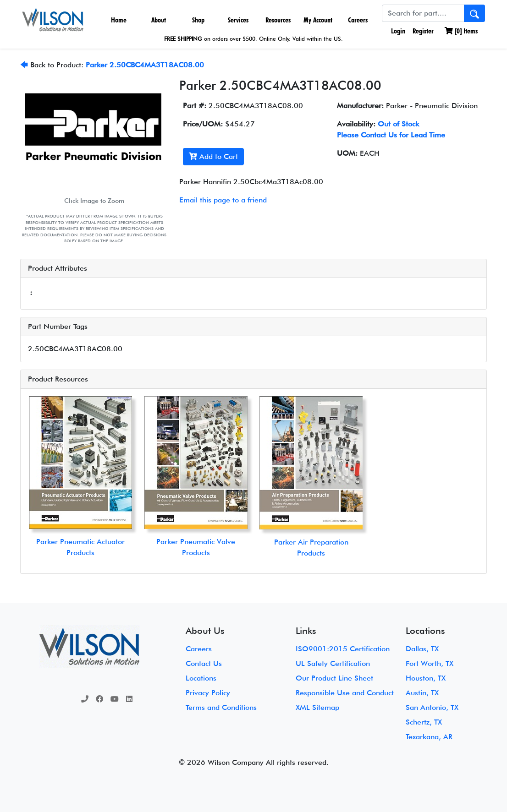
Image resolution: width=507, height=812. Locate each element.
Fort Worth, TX (430, 663)
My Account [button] (318, 20)
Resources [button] (278, 20)
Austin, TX (422, 693)
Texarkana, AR (429, 737)
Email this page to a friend (223, 200)
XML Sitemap (317, 707)
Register (423, 31)
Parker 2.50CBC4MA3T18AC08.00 (145, 65)
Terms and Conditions (221, 707)
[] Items (461, 31)
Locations (201, 678)
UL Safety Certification (333, 663)
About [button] (159, 20)
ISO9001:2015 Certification (343, 649)
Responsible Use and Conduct (345, 693)
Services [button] (238, 20)
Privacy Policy (208, 693)
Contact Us (204, 663)
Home (119, 20)
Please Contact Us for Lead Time (391, 135)
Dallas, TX (422, 649)
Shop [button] (198, 20)
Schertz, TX (424, 722)
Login (397, 31)
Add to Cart (213, 156)
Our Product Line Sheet (334, 678)
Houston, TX (426, 678)
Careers (358, 20)
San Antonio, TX (432, 707)
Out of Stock (398, 124)
